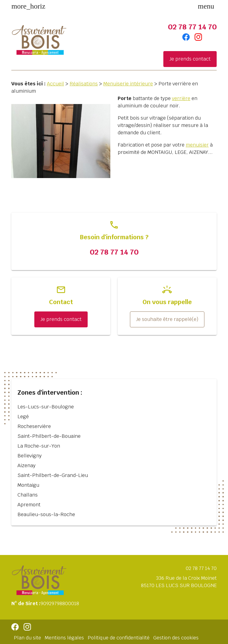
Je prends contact (190, 59)
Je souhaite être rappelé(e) (167, 319)
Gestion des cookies (176, 638)
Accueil (55, 84)
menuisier (197, 145)
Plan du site (27, 638)
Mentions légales (64, 638)
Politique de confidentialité (119, 638)
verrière (181, 98)
